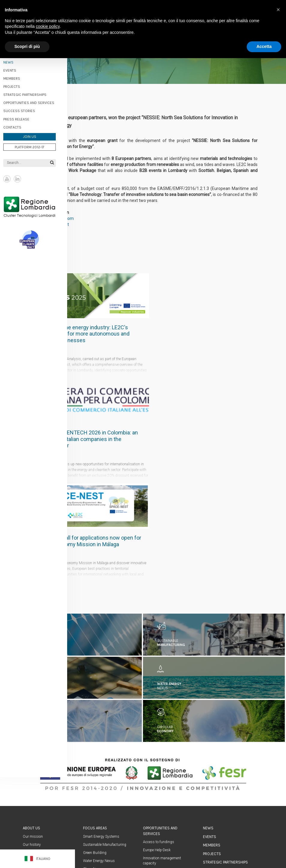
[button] (278, 10)
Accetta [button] (264, 46)
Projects (20, 85)
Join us (37, 135)
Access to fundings (159, 741)
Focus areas (95, 727)
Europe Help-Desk (157, 749)
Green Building (95, 751)
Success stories (27, 109)
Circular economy (97, 776)
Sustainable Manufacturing (105, 743)
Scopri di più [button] (27, 46)
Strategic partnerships (33, 93)
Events (18, 69)
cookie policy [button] (48, 26)
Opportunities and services (37, 101)
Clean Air (90, 768)
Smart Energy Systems (101, 735)
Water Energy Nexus (99, 760)
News (208, 727)
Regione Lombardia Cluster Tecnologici (38, 205)
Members (20, 77)
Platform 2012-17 (38, 145)
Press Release (24, 117)
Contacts (20, 126)
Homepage (212, 795)
